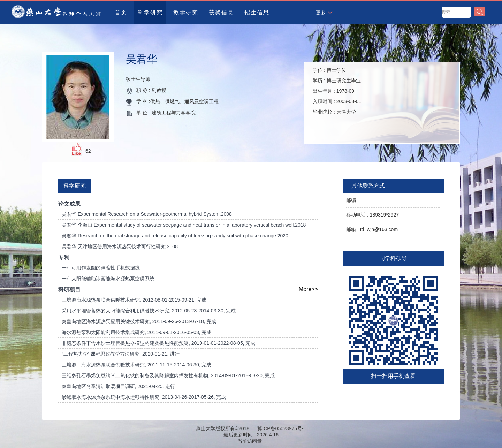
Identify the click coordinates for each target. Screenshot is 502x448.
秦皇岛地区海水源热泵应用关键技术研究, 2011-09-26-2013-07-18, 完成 (139, 321)
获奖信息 (221, 12)
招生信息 (257, 12)
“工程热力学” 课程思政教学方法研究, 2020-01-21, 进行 (121, 354)
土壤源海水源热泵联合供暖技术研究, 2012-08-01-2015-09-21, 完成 (134, 300)
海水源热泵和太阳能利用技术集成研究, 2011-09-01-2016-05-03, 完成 (136, 332)
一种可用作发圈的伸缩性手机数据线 (101, 268)
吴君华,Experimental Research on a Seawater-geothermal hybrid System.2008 (147, 214)
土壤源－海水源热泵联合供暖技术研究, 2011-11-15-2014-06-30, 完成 (136, 365)
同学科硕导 (393, 258)
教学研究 (186, 12)
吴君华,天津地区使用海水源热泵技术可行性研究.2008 (120, 246)
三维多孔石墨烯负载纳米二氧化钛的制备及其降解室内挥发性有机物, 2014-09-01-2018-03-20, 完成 (168, 375)
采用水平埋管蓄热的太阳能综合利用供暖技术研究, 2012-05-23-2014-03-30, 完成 (149, 311)
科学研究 (150, 12)
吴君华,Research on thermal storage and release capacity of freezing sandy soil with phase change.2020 (175, 236)
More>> (308, 289)
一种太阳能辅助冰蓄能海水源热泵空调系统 (108, 279)
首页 (121, 12)
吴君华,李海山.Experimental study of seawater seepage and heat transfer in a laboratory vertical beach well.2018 (184, 225)
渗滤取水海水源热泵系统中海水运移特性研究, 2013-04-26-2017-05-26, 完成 (144, 397)
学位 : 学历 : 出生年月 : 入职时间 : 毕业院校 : (337, 91)
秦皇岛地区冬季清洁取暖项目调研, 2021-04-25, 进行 (118, 386)
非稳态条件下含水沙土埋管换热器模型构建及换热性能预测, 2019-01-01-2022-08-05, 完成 (158, 343)
